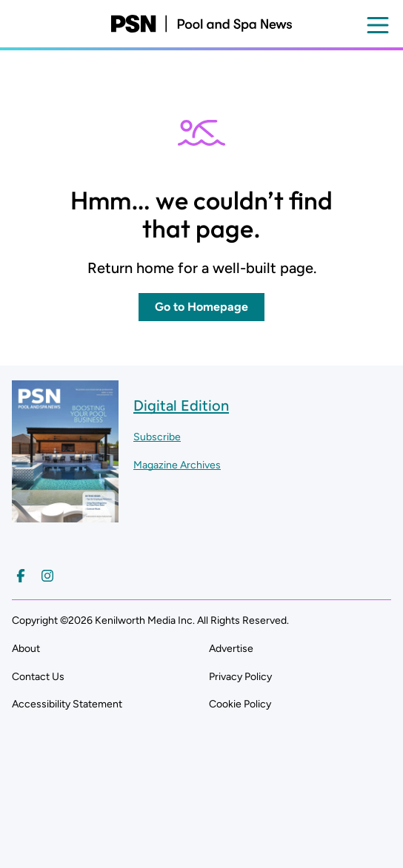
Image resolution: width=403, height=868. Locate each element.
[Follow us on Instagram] (47, 576)
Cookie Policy (240, 704)
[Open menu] (378, 25)
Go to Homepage (201, 307)
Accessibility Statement (67, 704)
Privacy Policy (240, 677)
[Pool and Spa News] (201, 24)
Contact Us (38, 677)
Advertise (231, 649)
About (26, 649)
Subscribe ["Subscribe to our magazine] (157, 437)
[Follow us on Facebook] (21, 576)
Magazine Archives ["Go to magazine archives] (177, 465)
